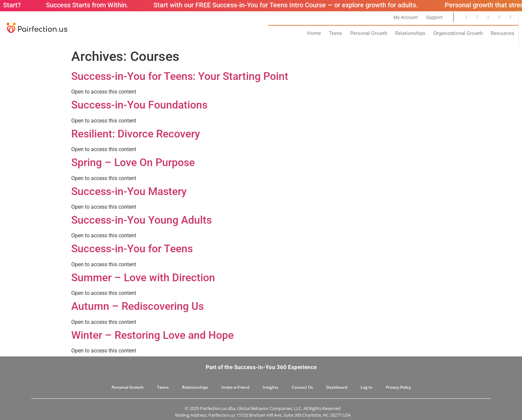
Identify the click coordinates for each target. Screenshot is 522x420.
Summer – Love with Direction (143, 278)
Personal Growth (369, 33)
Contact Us (302, 387)
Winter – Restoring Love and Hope (152, 335)
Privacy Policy (398, 387)
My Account (406, 17)
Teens (336, 33)
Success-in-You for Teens (132, 249)
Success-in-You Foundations (139, 105)
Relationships (410, 33)
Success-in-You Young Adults (141, 220)
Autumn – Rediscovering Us (137, 306)
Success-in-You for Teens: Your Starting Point (180, 76)
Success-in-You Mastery (129, 191)
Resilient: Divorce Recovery (136, 134)
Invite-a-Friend (235, 387)
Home (314, 33)
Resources (503, 33)
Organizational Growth (458, 33)
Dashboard (337, 387)
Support (434, 17)
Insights (270, 387)
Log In (367, 387)
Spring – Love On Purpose (133, 162)
